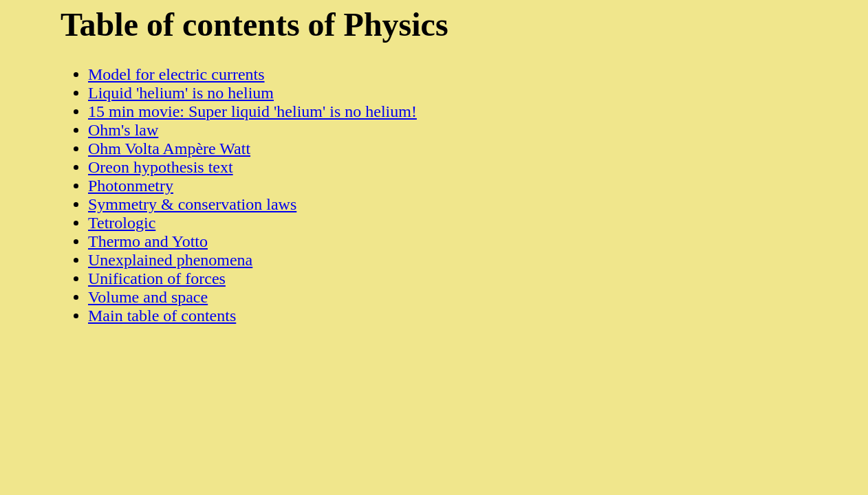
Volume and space (148, 297)
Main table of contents (162, 316)
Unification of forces (157, 278)
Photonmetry (131, 186)
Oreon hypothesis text (161, 167)
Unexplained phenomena (170, 260)
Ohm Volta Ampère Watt (169, 148)
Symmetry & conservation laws (192, 204)
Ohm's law (123, 130)
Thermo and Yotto (148, 241)
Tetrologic (122, 223)
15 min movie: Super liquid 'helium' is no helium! (252, 111)
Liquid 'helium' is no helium (181, 93)
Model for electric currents (176, 74)
